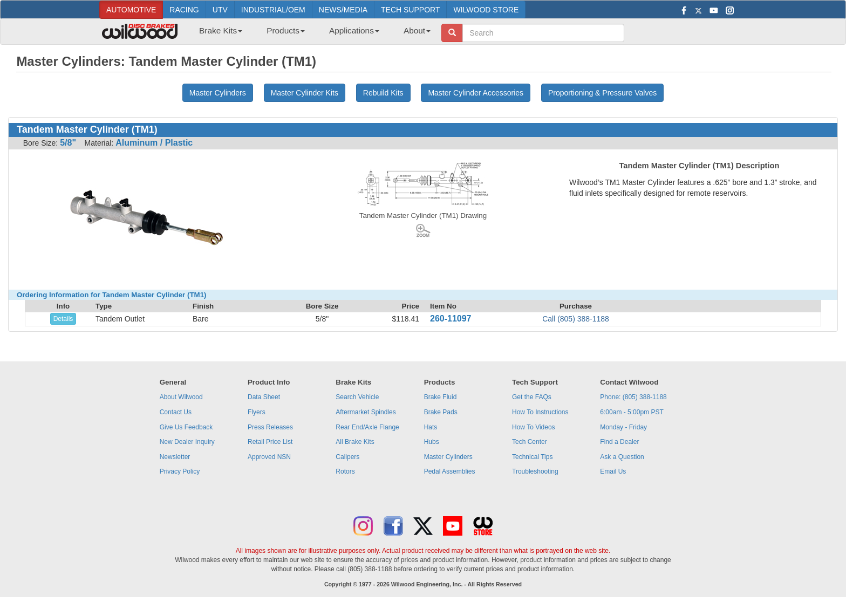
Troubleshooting (535, 471)
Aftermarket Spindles (366, 412)
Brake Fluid (441, 397)
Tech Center (530, 442)
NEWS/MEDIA (343, 10)
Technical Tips (532, 457)
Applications (354, 30)
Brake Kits (221, 30)
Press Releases (270, 427)
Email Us (613, 471)
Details (63, 319)
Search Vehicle (357, 397)
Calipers (347, 457)
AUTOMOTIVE (131, 10)
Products (286, 30)
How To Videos (534, 427)
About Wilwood (181, 397)
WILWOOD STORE (486, 10)
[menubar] (311, 34)
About (417, 30)
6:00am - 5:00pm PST (632, 412)
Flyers (257, 412)
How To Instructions (540, 412)
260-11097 (451, 319)
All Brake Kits (355, 442)
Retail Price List (270, 442)
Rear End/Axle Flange (367, 427)
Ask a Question (622, 457)
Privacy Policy (180, 471)
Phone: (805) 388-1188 (633, 397)
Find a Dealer (619, 442)
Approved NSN (269, 457)
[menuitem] (217, 34)
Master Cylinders (448, 457)
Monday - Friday (623, 427)
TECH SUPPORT (410, 10)
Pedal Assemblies (450, 471)
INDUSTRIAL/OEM (273, 10)
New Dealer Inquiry (187, 442)
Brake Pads (441, 412)
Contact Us (176, 412)
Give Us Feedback (186, 427)
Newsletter (175, 457)
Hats (431, 427)
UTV (220, 10)
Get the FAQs (532, 397)
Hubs (432, 442)
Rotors (345, 471)
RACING (184, 10)
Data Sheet (264, 397)
